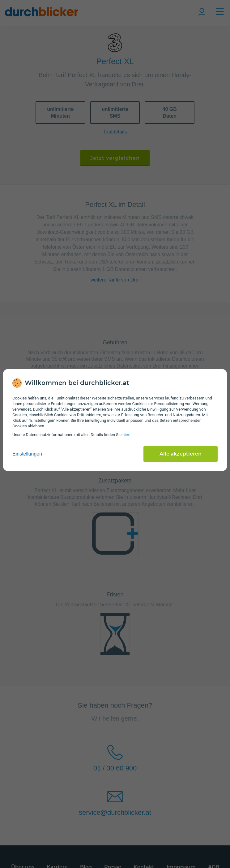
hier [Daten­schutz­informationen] (126, 435)
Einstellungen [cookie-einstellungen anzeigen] (27, 454)
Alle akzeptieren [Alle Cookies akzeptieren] (181, 454)
